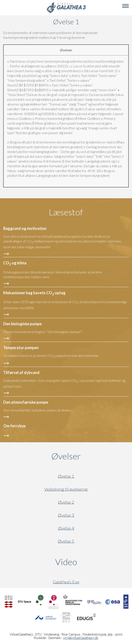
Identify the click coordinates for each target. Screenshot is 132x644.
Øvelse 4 (66, 528)
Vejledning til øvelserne (66, 489)
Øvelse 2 (66, 502)
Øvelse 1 (66, 476)
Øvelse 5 (66, 541)
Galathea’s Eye (66, 582)
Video (87, 562)
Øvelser (66, 456)
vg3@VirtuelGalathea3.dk (81, 638)
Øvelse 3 (66, 515)
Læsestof (66, 212)
